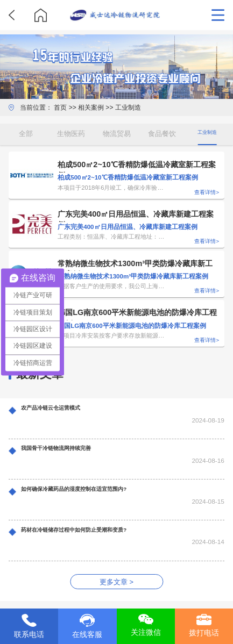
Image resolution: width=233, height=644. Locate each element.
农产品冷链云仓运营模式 (62, 410)
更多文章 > (116, 582)
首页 (60, 108)
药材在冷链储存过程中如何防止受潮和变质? (95, 532)
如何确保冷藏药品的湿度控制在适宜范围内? (95, 491)
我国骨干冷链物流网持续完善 (70, 450)
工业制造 (128, 108)
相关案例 (91, 108)
